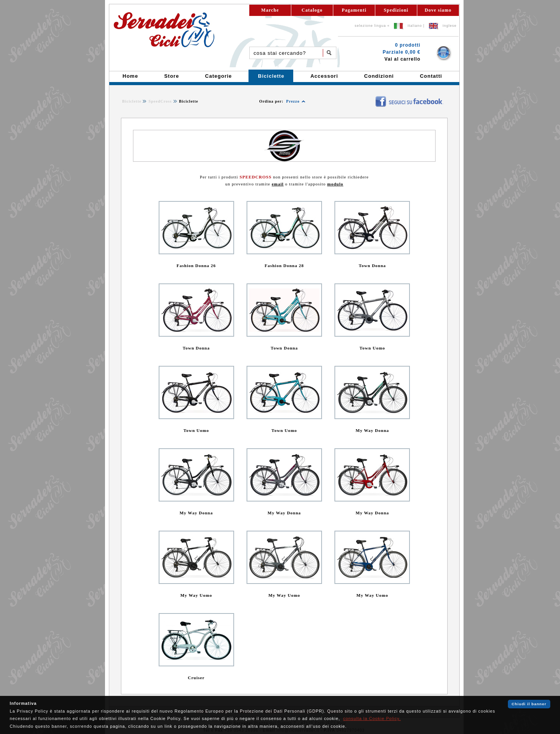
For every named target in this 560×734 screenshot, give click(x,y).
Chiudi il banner (529, 704)
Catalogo (312, 10)
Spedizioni (396, 10)
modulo (335, 184)
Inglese (450, 26)
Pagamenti (354, 10)
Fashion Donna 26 (196, 266)
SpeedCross (160, 101)
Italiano (415, 26)
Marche (270, 10)
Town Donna (373, 266)
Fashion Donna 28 (284, 266)
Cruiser (196, 678)
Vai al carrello (402, 59)
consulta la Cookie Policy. (372, 718)
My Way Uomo (196, 595)
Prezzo (293, 101)
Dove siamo (438, 10)
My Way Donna (373, 430)
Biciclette (132, 101)
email (278, 184)
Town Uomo (373, 348)
